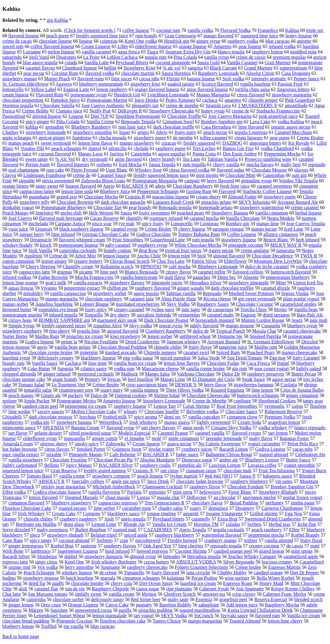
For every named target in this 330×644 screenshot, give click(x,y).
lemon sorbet (160, 336)
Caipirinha (141, 154)
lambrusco (41, 551)
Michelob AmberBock (114, 487)
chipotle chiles (168, 347)
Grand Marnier (258, 68)
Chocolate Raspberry (193, 186)
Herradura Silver (206, 283)
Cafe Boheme (123, 454)
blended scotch (309, 599)
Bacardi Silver (16, 556)
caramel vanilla (210, 433)
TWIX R (309, 256)
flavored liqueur (24, 36)
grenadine (55, 127)
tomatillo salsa (38, 390)
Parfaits (134, 492)
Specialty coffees (88, 481)
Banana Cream (85, 428)
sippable (27, 181)
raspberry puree (171, 148)
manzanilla (75, 438)
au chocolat (225, 497)
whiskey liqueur (77, 573)
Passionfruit (14, 116)
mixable (54, 454)
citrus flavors (57, 449)
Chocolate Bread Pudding (122, 347)
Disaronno (66, 57)
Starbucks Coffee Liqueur (267, 191)
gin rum (239, 369)
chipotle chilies (38, 519)
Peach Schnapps (39, 573)
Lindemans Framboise (45, 175)
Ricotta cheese (217, 299)
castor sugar (148, 589)
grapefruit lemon (284, 422)
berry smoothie (79, 567)
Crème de (58, 256)
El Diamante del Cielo (214, 379)
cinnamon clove (242, 417)
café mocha (180, 267)
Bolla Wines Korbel (276, 578)
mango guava (177, 422)
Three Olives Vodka (184, 390)
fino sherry (60, 331)
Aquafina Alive (107, 326)
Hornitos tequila (18, 105)
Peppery (92, 379)
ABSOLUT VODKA (196, 562)
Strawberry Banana (230, 213)
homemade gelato (215, 207)
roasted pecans (72, 508)
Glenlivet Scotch (180, 594)
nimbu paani (303, 503)
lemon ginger (54, 261)
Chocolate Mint (241, 175)
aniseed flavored (123, 331)
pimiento (157, 492)
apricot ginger (52, 138)
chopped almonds (19, 374)
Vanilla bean (306, 309)
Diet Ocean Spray (156, 583)
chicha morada (113, 138)
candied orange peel (233, 551)
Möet (281, 283)
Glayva (9, 175)
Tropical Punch (230, 331)
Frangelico (268, 30)
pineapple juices (167, 283)
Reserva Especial (271, 599)
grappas (64, 272)
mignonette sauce (19, 428)
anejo (42, 347)
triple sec (315, 30)
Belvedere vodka (202, 411)
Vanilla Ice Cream (169, 524)
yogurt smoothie (299, 465)
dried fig (37, 583)
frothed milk (115, 417)
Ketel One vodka (141, 41)
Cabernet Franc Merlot (285, 594)
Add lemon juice (242, 605)
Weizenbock (110, 422)
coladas (233, 524)
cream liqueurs (248, 138)
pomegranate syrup (89, 95)
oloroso (301, 170)
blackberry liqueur (98, 358)
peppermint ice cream (86, 406)
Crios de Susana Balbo (302, 390)
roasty (195, 508)
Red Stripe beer (146, 599)
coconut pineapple (173, 62)
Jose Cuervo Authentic (103, 105)
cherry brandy (162, 159)
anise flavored (128, 159)
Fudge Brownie (53, 277)
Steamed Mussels (82, 497)
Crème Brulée (106, 385)
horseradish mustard (215, 320)
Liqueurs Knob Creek (173, 202)
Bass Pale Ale (310, 315)
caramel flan (47, 589)
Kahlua (292, 30)
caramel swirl (196, 352)
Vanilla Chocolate (243, 218)
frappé (283, 363)
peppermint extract (82, 288)
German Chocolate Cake (106, 234)
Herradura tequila (204, 556)
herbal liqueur (309, 213)
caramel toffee (212, 272)
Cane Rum (13, 540)
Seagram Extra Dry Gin (188, 52)
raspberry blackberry (175, 535)
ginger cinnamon (302, 395)
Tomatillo (94, 315)
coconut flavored (55, 154)
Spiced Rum (228, 352)
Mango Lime (173, 379)
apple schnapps (17, 138)
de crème (108, 573)
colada (71, 62)
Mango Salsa (158, 374)
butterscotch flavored (291, 272)
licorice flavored (217, 84)
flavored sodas (231, 170)
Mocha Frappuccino (94, 277)
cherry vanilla (226, 165)
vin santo (284, 481)
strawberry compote (111, 476)
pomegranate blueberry (288, 277)
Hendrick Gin (127, 95)
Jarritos (117, 154)
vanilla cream (121, 594)
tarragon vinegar (228, 229)
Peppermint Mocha (282, 154)
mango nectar (264, 229)
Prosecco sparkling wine (268, 159)
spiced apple (136, 535)
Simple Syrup (21, 326)
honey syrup (213, 111)
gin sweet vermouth (257, 299)
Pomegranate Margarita (155, 181)
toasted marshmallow (200, 610)
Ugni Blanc (117, 170)
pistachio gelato (216, 202)
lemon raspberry (112, 89)
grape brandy (65, 379)
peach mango (21, 395)
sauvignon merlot (259, 497)
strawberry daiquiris (103, 556)
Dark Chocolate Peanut (166, 320)
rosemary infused (166, 218)
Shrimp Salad (167, 395)
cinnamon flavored (26, 503)
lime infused (63, 234)
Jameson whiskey (183, 342)
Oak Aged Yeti (157, 546)
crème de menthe (182, 105)
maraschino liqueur (171, 197)
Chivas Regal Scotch (130, 261)
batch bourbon (80, 578)
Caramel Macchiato (293, 132)
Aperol (94, 148)
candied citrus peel (40, 406)
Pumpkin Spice (65, 100)
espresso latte (15, 562)
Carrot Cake (117, 605)
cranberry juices (197, 449)
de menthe (183, 138)
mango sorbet (15, 304)
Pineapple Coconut (74, 621)
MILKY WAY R (286, 245)
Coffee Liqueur (242, 234)
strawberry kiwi (145, 84)
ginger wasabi (190, 288)
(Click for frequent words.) (90, 30)
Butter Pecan (304, 374)
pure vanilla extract (21, 454)
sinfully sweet (88, 594)
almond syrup (143, 556)
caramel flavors (40, 68)
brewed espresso (152, 551)
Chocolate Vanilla (58, 105)
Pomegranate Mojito (76, 401)
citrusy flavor (178, 272)
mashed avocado (121, 352)
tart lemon (278, 433)
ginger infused (57, 374)
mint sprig (183, 492)
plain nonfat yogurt (301, 299)
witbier (251, 540)
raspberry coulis (155, 465)
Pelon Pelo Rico (303, 444)
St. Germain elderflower (25, 84)
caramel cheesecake (302, 331)
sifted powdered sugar (90, 433)
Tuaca (152, 52)
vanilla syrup (216, 57)
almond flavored (229, 256)
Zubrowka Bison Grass (103, 181)
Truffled (49, 626)
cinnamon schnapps (141, 578)
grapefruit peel (233, 599)
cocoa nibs (149, 79)
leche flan (307, 524)
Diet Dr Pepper (305, 573)
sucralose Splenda (154, 315)
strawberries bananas (254, 385)
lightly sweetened (213, 422)
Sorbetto (105, 540)
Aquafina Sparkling (54, 304)
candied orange (268, 573)
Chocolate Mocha (101, 197)
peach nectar (215, 132)
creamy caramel (129, 309)
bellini (110, 68)
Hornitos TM (206, 524)
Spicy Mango (79, 465)
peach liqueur (150, 476)
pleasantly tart (145, 105)
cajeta (297, 406)
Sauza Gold (208, 62)
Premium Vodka (280, 417)
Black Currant (223, 68)
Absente (251, 277)
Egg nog (277, 358)
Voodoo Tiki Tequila (298, 181)
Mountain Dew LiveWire (278, 261)
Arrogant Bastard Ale (298, 202)
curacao (169, 143)
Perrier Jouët (37, 165)
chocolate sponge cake (24, 379)
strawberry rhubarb (65, 535)
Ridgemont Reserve (284, 411)
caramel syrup (124, 229)
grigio (143, 132)
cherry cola (121, 583)
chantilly (134, 218)
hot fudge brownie (20, 449)
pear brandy (140, 207)
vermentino (189, 315)
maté (315, 546)
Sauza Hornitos (176, 73)
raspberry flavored (153, 288)
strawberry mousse (41, 578)
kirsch (46, 245)
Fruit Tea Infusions (277, 471)
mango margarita (62, 299)
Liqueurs (44, 229)
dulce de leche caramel (267, 267)
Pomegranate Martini (107, 100)
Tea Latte (191, 159)
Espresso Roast (237, 583)
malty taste (178, 599)
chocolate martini (138, 73)
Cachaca (73, 363)
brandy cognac (118, 250)
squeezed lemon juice (23, 471)
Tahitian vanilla (181, 293)
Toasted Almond (245, 621)
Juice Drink (158, 481)
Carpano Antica (70, 224)
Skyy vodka (140, 326)
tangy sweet (47, 186)
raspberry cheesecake (147, 567)
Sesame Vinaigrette (224, 513)
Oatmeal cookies (131, 395)
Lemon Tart (165, 406)
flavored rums (91, 79)
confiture (242, 401)
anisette (304, 41)
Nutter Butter (15, 336)
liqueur (86, 41)
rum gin (299, 175)
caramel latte (142, 299)
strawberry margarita (292, 95)
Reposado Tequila (138, 122)
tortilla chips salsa (252, 89)
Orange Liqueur (83, 605)
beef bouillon (141, 379)
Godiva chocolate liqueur (57, 492)
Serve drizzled (16, 530)
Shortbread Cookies (277, 401)
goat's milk (56, 283)
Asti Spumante (250, 589)
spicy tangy (41, 540)
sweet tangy (37, 159)
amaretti (191, 513)
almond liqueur (47, 116)
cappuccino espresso (118, 503)
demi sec (173, 417)
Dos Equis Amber (240, 154)
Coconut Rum (65, 73)
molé (157, 438)
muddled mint (303, 52)
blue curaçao (103, 626)
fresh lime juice (235, 186)
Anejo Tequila (193, 530)
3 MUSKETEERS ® (258, 105)
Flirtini (173, 79)
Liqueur (76, 116)
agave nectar (284, 379)
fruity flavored (165, 573)
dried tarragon (276, 315)
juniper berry (32, 234)
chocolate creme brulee (50, 352)
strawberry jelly (35, 202)
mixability (33, 293)
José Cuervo (20, 218)
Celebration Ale (310, 454)
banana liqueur (201, 79)
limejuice (45, 213)
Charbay (10, 132)
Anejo (109, 186)
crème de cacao (17, 41)
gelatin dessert (48, 433)
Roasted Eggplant (228, 390)
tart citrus (169, 471)
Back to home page (21, 636)
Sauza (126, 213)
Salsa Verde (209, 358)
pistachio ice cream (85, 336)
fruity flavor (200, 347)
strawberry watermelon (262, 207)
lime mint (97, 363)
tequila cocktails (229, 530)
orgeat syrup (171, 326)
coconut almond (74, 540)
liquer (125, 132)
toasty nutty (112, 390)
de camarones (220, 309)
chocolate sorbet (68, 599)
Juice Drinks (146, 100)
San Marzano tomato (48, 594)
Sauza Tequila (162, 165)
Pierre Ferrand (85, 170)
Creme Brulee (310, 138)
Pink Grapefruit (300, 100)
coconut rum (168, 30)
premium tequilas (289, 57)
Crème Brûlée (35, 111)
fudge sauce (187, 454)
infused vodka (282, 46)
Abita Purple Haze (179, 299)
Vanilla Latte (96, 62)
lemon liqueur (116, 256)
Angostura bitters (293, 89)
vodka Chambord (277, 148)
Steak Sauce (253, 379)
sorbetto (104, 165)
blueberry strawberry (71, 503)
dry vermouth (95, 159)
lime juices (122, 79)
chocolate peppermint (23, 100)
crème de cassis (251, 57)
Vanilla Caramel (242, 62)
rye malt (127, 224)
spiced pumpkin (175, 358)
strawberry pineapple (249, 283)
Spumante (110, 567)
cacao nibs (303, 449)
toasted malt (125, 530)
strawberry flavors (127, 283)
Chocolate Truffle (184, 116)
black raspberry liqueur (81, 229)
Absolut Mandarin (157, 460)
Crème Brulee (158, 229)
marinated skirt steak (117, 320)
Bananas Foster (294, 438)
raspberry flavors (120, 546)
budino (9, 578)
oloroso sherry (54, 444)
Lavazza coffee (262, 465)
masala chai (168, 497)
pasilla (125, 610)
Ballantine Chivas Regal (229, 454)
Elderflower (235, 261)
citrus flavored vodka (189, 170)
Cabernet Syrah (214, 589)
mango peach (21, 143)
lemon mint (179, 256)
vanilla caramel (96, 52)
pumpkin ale (190, 465)
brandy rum (13, 363)
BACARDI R (156, 454)
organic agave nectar (291, 127)
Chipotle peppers (160, 352)
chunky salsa (170, 508)
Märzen (36, 610)
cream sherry (209, 197)
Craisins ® (143, 471)
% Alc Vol (65, 159)
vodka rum (124, 369)
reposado (317, 165)
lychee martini (184, 476)
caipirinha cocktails (78, 250)
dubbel (71, 556)
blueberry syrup (302, 326)
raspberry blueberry (249, 481)
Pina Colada (185, 57)
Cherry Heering (41, 267)
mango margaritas (205, 621)
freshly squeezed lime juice (102, 36)
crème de (82, 175)
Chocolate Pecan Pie (113, 460)
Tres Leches (204, 148)
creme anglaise (255, 250)
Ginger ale (51, 395)
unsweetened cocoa (93, 610)
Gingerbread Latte (167, 240)
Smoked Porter (91, 449)
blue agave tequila (40, 62)
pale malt (319, 320)
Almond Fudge (242, 197)
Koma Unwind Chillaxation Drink (260, 610)
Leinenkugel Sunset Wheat (59, 616)
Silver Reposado (239, 562)
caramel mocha (204, 218)
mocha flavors (260, 165)
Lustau (143, 497)
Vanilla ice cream (303, 616)
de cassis (295, 546)
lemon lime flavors (182, 363)
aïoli (23, 589)
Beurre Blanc (276, 240)
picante (86, 272)
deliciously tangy (107, 599)
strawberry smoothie (93, 132)
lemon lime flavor (96, 143)
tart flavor (18, 433)
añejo (161, 186)
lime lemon (262, 390)
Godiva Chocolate (154, 234)
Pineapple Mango (86, 454)
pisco (35, 535)
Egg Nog (293, 513)
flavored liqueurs (73, 165)
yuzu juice (18, 229)
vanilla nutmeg (144, 390)
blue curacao (277, 41)
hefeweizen (210, 492)
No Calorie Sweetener (220, 444)
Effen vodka (14, 492)
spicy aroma (145, 417)
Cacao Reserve (104, 218)
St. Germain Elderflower (271, 342)
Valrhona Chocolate (196, 374)
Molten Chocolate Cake (94, 411)
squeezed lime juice (259, 36)
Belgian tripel (104, 535)
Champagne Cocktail (163, 487)
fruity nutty (185, 132)
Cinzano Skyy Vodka (231, 428)
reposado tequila (226, 546)
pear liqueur (250, 46)
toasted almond (274, 454)
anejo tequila (133, 519)
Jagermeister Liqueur (78, 551)
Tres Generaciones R (165, 503)
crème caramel (305, 207)
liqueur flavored (81, 186)
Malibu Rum (47, 336)
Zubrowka (116, 444)
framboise (82, 138)
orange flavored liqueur (157, 89)
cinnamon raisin (201, 471)
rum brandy (146, 36)
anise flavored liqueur (207, 89)
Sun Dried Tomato (245, 358)
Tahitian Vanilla (223, 159)
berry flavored (220, 181)
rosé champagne (24, 170)
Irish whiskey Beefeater (114, 562)
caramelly (201, 519)
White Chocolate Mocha (198, 245)
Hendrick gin (176, 41)
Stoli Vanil (39, 57)
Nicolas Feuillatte (101, 342)
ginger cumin (105, 438)
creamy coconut (264, 546)
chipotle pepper (263, 100)
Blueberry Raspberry (91, 127)
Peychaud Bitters (132, 62)
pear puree (280, 138)
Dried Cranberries (142, 342)
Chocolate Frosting (68, 460)
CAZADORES (158, 530)
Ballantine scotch (117, 267)
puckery (76, 395)
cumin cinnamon (18, 261)
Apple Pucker (37, 401)
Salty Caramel (306, 358)
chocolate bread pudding (26, 621)
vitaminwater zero (76, 390)
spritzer (10, 401)
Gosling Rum (199, 191)
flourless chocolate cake (123, 621)
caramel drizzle (275, 288)
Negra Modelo (281, 218)
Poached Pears (261, 352)
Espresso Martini (285, 567)
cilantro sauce (94, 369)
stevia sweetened (58, 181)
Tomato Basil (39, 476)
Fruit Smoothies (128, 240)
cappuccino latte (34, 272)
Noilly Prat (100, 111)
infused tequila (63, 315)
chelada (141, 148)
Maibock (130, 374)
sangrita (195, 68)
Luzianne (32, 52)
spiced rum (13, 46)
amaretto (233, 100)
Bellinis (52, 465)
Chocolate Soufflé (162, 411)
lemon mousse (16, 347)
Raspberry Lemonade (218, 73)
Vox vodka (48, 567)
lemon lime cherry (285, 621)
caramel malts (220, 315)
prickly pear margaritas (63, 487)
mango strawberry (137, 143)
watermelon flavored (221, 535)
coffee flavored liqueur (52, 46)
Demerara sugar (197, 460)
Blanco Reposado (142, 272)
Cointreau (209, 224)
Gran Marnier (278, 62)
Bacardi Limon (233, 449)
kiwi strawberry (125, 336)
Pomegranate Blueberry (64, 207)
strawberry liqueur (239, 240)
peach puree (58, 36)
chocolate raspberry (104, 299)
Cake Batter (39, 369)
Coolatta (289, 385)
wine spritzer (237, 578)
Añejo (162, 132)
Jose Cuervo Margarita (230, 116)
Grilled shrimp (264, 513)
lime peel (109, 272)
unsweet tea (214, 594)
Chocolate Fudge (223, 363)
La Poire (91, 57)
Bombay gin (237, 224)
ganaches (202, 277)
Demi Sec (227, 277)
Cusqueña (271, 326)
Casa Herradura (216, 127)
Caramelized (312, 562)
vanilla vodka (200, 30)
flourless (318, 406)
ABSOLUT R (51, 481)
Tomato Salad (31, 385)
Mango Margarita (213, 95)
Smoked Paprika (265, 336)
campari (192, 181)
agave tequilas (172, 154)
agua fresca (129, 52)
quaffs (58, 583)
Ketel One (74, 562)
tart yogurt (144, 616)
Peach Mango (16, 213)
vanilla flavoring (104, 492)
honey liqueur (298, 36)
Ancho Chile (149, 256)
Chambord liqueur (79, 68)
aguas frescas (21, 288)
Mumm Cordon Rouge (263, 320)
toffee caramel (213, 138)
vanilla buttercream (139, 277)
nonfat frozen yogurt (303, 497)
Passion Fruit (290, 84)
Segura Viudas (295, 293)
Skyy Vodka (178, 304)
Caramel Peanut (173, 433)
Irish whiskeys (143, 422)
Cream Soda (249, 422)
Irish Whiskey (31, 513)
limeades (172, 556)
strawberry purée (280, 197)
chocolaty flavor (207, 503)
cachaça (210, 100)
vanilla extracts (88, 283)
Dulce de (99, 395)
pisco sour (102, 224)
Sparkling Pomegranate (138, 116)
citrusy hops (20, 320)
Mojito (281, 309)
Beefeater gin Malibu (36, 524)
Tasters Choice (167, 621)
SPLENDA (54, 428)
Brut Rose (148, 250)
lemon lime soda (77, 191)
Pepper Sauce (307, 79)
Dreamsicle (41, 240)
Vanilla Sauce (45, 363)
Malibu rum (266, 347)
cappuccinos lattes (37, 191)
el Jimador (135, 438)
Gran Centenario (180, 36)
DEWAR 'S (186, 385)
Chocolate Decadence (272, 256)
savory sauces (51, 411)
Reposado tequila (175, 207)
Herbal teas (279, 524)
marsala (108, 578)
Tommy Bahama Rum (199, 234)
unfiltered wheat (195, 336)
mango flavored (218, 36)
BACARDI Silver (116, 465)
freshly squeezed (199, 143)
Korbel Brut (62, 546)
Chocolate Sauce (241, 411)
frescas (114, 379)
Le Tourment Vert (68, 385)
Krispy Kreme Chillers (293, 589)
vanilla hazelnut (255, 84)
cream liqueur (16, 95)
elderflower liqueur (153, 46)
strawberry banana (74, 422)
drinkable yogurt (18, 207)
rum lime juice (132, 127)
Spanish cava (218, 105)
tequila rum (155, 57)
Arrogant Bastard (224, 342)
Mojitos (149, 594)
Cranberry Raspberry (166, 331)
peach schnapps (66, 148)
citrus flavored (251, 95)
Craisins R (135, 197)
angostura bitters (265, 143)
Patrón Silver (204, 261)
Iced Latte (294, 229)
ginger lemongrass (26, 546)
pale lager (191, 309)
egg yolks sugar (138, 358)
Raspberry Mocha (282, 605)
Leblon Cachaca (122, 57)
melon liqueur (61, 52)
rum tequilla (194, 165)
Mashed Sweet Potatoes (251, 293)
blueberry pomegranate (101, 84)
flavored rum (268, 616)
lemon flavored (43, 497)
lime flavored (251, 127)
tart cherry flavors (158, 428)
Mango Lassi (90, 154)
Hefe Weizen (101, 213)
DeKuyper (197, 497)
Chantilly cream (78, 267)
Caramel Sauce (112, 175)
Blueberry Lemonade (218, 267)
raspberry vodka (243, 41)
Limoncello (182, 224)
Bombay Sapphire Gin (292, 487)
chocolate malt (238, 471)
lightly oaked (309, 369)
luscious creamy (277, 562)
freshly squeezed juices (64, 326)
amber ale (228, 460)
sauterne (89, 546)
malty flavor (261, 438)
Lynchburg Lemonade (168, 95)
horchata (88, 417)
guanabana (39, 197)
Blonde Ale (134, 524)
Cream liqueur (146, 444)
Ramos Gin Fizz (238, 148)
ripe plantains (179, 589)
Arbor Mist (85, 256)
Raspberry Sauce (213, 304)
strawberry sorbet (110, 293)
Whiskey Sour (148, 170)
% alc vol (171, 68)
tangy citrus (46, 562)
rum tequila (203, 240)
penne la (69, 342)
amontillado (296, 105)
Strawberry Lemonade (164, 401)
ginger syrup (208, 41)
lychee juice (163, 309)
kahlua (32, 127)
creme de (241, 111)
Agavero (64, 84)
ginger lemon (21, 605)
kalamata (176, 578)
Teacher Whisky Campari (252, 556)
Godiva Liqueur (270, 449)
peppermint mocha (266, 535)
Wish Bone (13, 551)
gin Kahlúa (57, 20)
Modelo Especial (134, 433)
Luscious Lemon (225, 465)
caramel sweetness (274, 186)
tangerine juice (233, 347)
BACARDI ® (135, 186)
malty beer (291, 165)
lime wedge (19, 411)
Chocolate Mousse (269, 170)
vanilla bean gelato (73, 347)
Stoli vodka (233, 79)
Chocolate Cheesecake (208, 395)
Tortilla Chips (254, 309)
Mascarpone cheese (160, 369)
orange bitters (16, 186)
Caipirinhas (274, 175)
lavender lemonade (224, 438)
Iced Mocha (130, 165)
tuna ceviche (198, 573)
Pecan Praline (204, 578)
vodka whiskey (273, 428)
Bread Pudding (244, 503)
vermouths (275, 406)
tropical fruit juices (183, 250)
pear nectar (34, 73)
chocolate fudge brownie (200, 481)
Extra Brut (228, 519)
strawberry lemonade (46, 132)
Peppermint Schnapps (158, 191)
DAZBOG (232, 143)
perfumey (274, 503)
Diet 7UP (99, 116)
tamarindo (12, 57)
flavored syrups (246, 433)
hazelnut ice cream (198, 583)
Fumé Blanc (240, 492)
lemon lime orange (20, 283)
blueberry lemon (18, 626)
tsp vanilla (73, 626)
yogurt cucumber (264, 444)
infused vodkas (17, 277)
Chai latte (12, 594)
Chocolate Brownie (75, 202)
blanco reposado (310, 428)
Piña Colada (68, 122)
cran (124, 540)
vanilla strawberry (26, 460)
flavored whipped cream (82, 240)
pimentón (89, 352)
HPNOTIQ (151, 267)
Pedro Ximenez (180, 100)
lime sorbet (104, 508)
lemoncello (13, 89)
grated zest (67, 197)
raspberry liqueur (130, 406)
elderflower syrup (40, 438)
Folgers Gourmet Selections (201, 567)
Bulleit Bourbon (91, 530)
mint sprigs (302, 551)
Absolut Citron (260, 73)
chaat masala (117, 497)
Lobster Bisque (94, 304)
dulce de (201, 331)
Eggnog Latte (76, 89)
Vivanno (49, 288)
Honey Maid (271, 583)
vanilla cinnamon (272, 213)
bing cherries (191, 546)
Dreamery (245, 508)
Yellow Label (44, 89)
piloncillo (118, 148)
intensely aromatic (269, 79)
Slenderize (47, 556)
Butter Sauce (298, 460)
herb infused (308, 240)
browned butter (17, 309)
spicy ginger (37, 122)
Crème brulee (248, 567)
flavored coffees (248, 272)
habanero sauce (278, 476)
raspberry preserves (266, 374)
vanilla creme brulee (206, 369)
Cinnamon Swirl (178, 122)
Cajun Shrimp (196, 406)
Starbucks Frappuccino (278, 111)
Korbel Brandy (306, 535)
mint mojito (207, 175)
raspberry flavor (205, 487)
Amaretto (222, 46)
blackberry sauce (124, 513)
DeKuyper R (130, 111)
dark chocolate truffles (233, 288)
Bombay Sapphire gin (222, 122)
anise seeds (193, 428)
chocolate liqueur (56, 41)
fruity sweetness (154, 213)
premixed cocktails (96, 374)
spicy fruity (152, 224)
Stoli (202, 256)
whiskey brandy (18, 245)
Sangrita (65, 369)
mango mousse (240, 326)
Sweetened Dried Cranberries (273, 519)
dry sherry (120, 315)
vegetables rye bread (58, 309)
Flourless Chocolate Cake (27, 508)
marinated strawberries (138, 304)
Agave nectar (221, 250)
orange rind (19, 567)
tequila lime (89, 331)
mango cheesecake (299, 352)
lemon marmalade (109, 616)
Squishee (59, 610)
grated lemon (272, 551)
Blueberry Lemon (262, 460)
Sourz (297, 320)
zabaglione (209, 605)
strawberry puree (150, 138)
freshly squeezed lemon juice (161, 175)
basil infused (117, 551)
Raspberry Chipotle (110, 589)
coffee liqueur (136, 30)
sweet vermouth (56, 143)
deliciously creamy (56, 358)
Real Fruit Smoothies (237, 406)
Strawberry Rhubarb (278, 492)
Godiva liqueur (39, 342)
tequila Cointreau (251, 132)
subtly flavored (204, 326)
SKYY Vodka (174, 616)
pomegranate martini (22, 315)
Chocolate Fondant (245, 487)
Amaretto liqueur (119, 401)
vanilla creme (72, 476)
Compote (92, 513)
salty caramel (118, 245)
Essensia (204, 599)
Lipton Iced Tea (308, 283)
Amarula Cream (18, 444)
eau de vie (75, 589)
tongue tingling (161, 513)
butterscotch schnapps (258, 395)
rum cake (55, 170)
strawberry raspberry (22, 331)
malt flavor (175, 277)
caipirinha (36, 599)
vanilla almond (279, 540)
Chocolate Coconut (254, 304)
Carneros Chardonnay (282, 508)
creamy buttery (88, 261)
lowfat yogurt (161, 449)
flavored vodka (100, 73)
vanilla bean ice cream (135, 363)
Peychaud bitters (168, 519)
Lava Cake (260, 122)
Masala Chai (264, 331)
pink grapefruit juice (278, 116)
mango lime (268, 224)
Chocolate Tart (108, 207)
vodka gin (40, 422)
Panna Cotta (204, 154)
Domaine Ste (230, 336)
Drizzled (310, 342)
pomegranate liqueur (78, 245)
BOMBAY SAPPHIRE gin (64, 320)
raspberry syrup (153, 245)
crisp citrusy (244, 594)
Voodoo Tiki (32, 148)
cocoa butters (156, 562)
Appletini (33, 256)
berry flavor (215, 385)
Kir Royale (299, 143)
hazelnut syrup (16, 358)
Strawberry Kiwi (139, 68)
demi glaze (74, 524)
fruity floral (311, 540)
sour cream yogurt (272, 369)
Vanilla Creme (100, 122)
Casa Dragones (296, 73)
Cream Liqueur (96, 46)
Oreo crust (51, 605)
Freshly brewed (182, 540)
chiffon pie (117, 288)
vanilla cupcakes (204, 417)
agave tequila (146, 293)
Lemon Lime (104, 524)
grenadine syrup (257, 181)
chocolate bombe (87, 583)
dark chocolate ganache (123, 202)
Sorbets (254, 524)
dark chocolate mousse (51, 417)
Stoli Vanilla (40, 250)
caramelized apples (298, 304)
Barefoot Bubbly (175, 605)
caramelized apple (301, 556)
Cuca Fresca (258, 363)
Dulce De (231, 374)
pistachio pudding (155, 610)
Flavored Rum (49, 95)
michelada (38, 224)
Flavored (227, 191)
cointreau (109, 41)
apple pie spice (126, 481)
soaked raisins (181, 84)
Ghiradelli (12, 417)
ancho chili (71, 213)
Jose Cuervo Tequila (306, 224)
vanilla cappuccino (68, 293)
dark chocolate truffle (174, 127)
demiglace (218, 508)
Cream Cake (64, 513)
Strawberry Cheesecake (172, 111)
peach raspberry (267, 530)
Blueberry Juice (115, 191)
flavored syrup (120, 428)
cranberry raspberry (78, 519)
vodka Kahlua (291, 122)
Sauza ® (247, 476)
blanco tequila (231, 52)
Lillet (123, 46)
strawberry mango (20, 79)
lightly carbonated (20, 465)
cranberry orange (220, 540)
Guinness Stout (127, 449)
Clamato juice (69, 111)
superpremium (293, 68)
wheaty (131, 411)
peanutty (144, 605)
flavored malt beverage (61, 218)
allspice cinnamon (281, 234)
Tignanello (134, 573)
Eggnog (248, 315)
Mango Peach (57, 79)
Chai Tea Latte (171, 261)
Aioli (109, 519)
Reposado (212, 293)
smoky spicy (87, 444)
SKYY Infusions (254, 202)
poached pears (191, 213)
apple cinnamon (184, 438)
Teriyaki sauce (234, 616)
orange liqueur (193, 46)
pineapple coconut (246, 245)
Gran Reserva (64, 471)
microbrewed (148, 540)
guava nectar (179, 444)
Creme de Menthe (209, 401)
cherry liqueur (192, 229)
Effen (294, 530)
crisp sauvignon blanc (147, 385)
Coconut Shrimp (191, 551)
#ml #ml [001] (219, 476)
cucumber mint (137, 508)
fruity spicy (96, 309)
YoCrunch (203, 616)
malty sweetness (52, 530)
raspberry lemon (267, 52)
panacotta (285, 250)
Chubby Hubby (232, 573)
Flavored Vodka (235, 30)
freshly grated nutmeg (105, 471)
